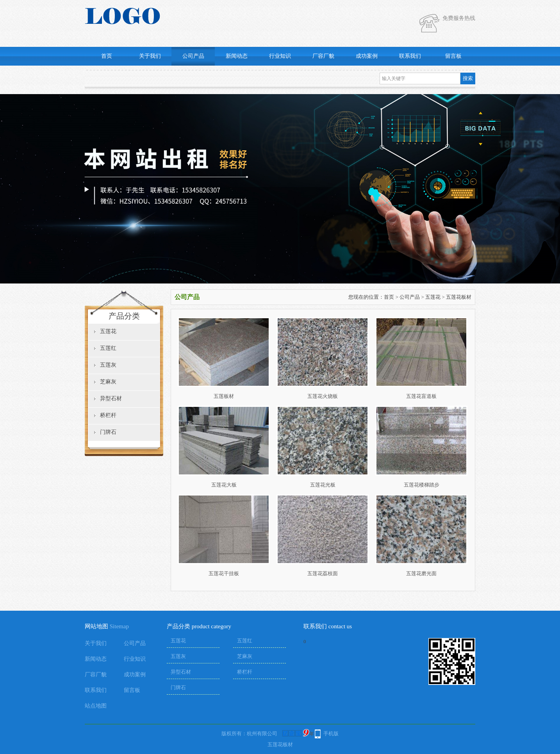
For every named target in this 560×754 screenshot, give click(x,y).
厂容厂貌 (323, 56)
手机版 (331, 734)
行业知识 (280, 56)
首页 (107, 56)
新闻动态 (237, 56)
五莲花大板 (224, 485)
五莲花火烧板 (323, 396)
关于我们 (150, 56)
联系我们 (410, 56)
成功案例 (367, 56)
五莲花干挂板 (224, 573)
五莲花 (108, 331)
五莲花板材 (459, 297)
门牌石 (108, 432)
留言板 (453, 56)
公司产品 (193, 56)
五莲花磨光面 (421, 573)
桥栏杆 (108, 415)
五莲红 (108, 348)
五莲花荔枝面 (323, 573)
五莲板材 (224, 396)
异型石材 (111, 398)
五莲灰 (108, 365)
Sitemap (119, 626)
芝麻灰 (108, 382)
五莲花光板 (323, 485)
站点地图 (96, 706)
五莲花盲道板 (421, 396)
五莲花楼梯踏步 (422, 485)
